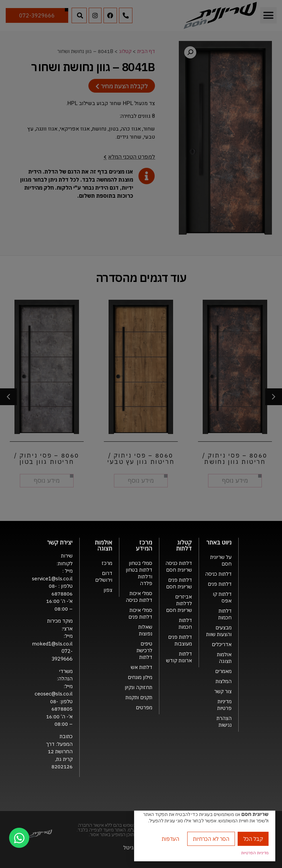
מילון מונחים (140, 677)
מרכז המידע (144, 545)
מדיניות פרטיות (224, 705)
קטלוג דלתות (184, 545)
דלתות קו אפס (222, 597)
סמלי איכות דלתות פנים (140, 613)
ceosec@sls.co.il (54, 694)
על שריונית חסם (221, 560)
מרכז (107, 563)
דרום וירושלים (104, 576)
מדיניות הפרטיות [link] (255, 853)
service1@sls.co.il (52, 578)
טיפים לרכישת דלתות (144, 650)
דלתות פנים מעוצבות (180, 640)
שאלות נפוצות (145, 630)
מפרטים (144, 707)
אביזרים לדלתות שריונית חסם (179, 603)
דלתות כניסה (218, 574)
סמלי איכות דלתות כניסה (139, 597)
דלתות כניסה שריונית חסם (179, 566)
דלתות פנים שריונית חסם (179, 583)
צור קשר (223, 691)
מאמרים (223, 671)
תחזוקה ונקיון (138, 687)
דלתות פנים (220, 584)
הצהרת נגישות (224, 721)
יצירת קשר (60, 542)
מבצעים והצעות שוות (219, 631)
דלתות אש (142, 667)
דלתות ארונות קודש (179, 657)
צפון (108, 590)
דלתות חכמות (225, 614)
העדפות (170, 839)
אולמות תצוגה (224, 658)
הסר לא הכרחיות (211, 839)
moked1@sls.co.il (52, 644)
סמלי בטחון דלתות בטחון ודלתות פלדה (139, 573)
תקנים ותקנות (139, 697)
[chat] (19, 838)
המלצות (224, 681)
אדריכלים (222, 644)
